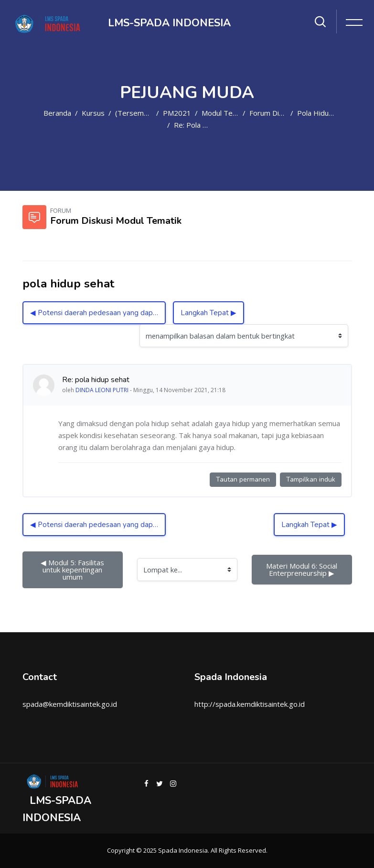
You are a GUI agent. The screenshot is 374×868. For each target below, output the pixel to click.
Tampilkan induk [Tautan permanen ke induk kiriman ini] (311, 479)
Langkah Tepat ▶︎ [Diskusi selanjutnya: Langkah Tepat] (208, 313)
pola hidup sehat (325, 113)
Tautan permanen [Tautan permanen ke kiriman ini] (243, 479)
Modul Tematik (226, 113)
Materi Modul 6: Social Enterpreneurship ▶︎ (303, 569)
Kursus (93, 113)
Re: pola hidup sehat (208, 125)
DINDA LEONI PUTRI (102, 390)
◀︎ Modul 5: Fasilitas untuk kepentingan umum (73, 570)
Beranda (57, 113)
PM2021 (177, 113)
